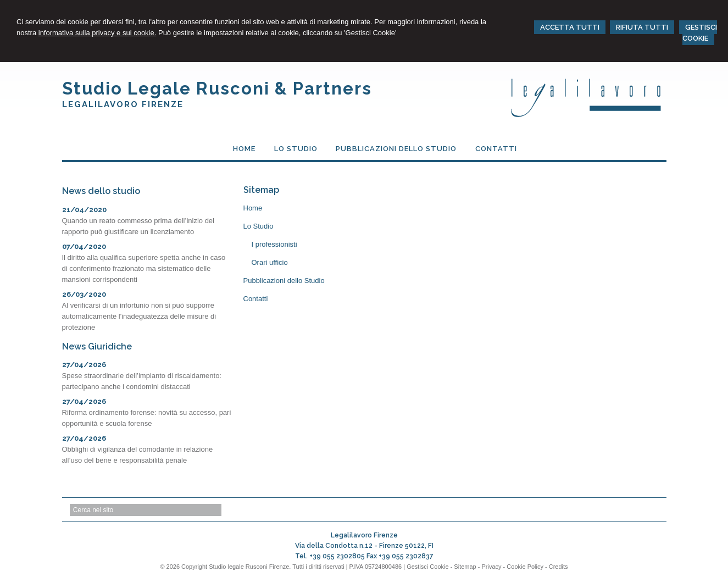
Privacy (492, 567)
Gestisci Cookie (427, 567)
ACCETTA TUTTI (570, 27)
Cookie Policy (525, 567)
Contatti (256, 299)
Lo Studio (259, 226)
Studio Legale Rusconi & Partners (217, 88)
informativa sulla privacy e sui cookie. (98, 33)
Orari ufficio (270, 262)
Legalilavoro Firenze (123, 104)
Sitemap (465, 567)
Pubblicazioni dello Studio (284, 281)
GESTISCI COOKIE (700, 33)
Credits (558, 567)
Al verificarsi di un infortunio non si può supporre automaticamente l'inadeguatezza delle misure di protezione (139, 316)
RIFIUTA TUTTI (642, 27)
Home (253, 208)
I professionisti (274, 244)
